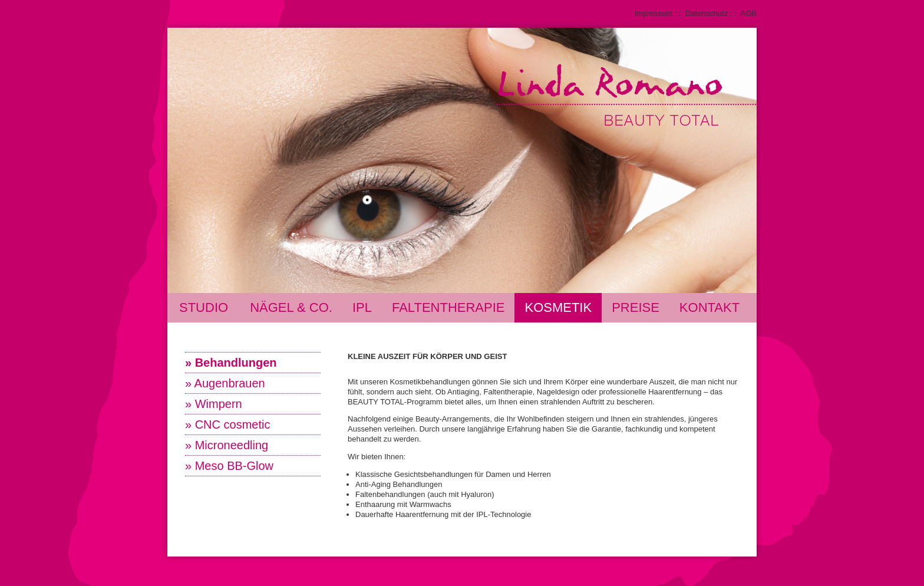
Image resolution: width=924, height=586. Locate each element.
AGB (749, 13)
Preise (636, 307)
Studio (204, 307)
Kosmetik (558, 307)
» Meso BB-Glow (229, 466)
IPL (362, 307)
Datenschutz (707, 13)
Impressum (654, 13)
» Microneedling (227, 445)
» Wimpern (214, 404)
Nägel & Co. (291, 307)
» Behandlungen (231, 363)
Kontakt (709, 307)
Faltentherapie (448, 307)
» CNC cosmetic (227, 424)
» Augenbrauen (225, 383)
